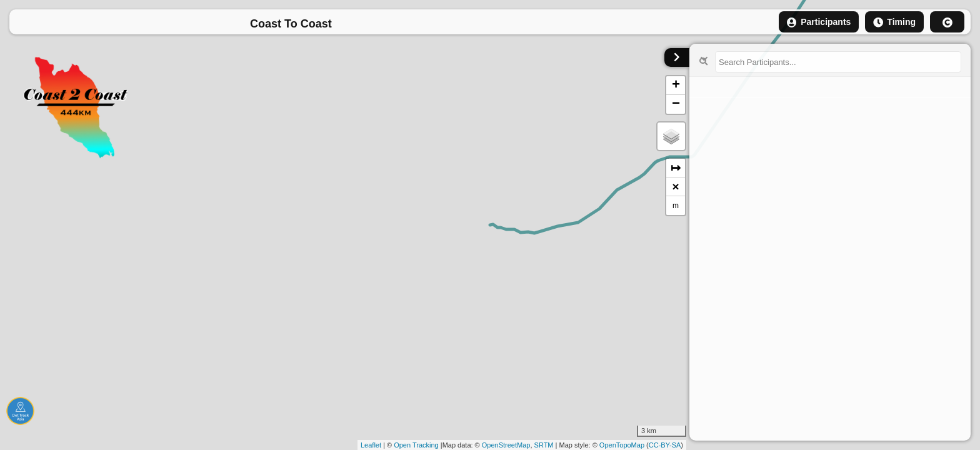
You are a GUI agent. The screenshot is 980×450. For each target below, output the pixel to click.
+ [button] (676, 86)
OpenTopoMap (622, 445)
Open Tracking (416, 445)
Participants (819, 22)
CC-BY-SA (665, 445)
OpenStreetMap (506, 445)
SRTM (544, 445)
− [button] (676, 104)
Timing (894, 22)
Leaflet (371, 445)
